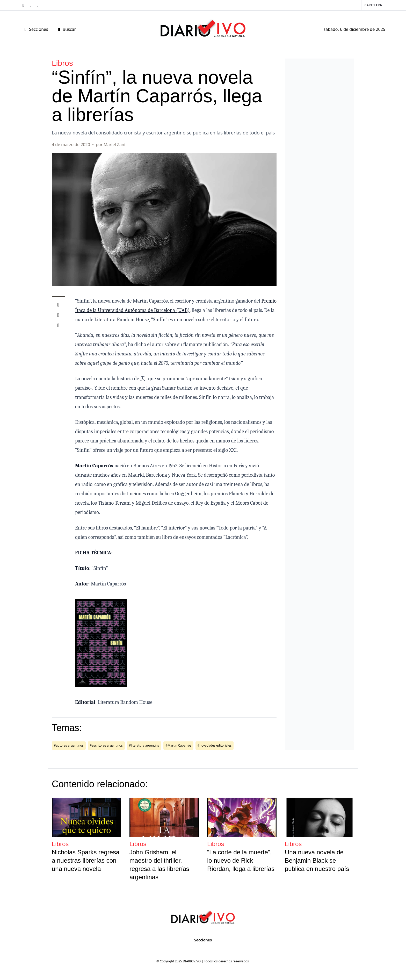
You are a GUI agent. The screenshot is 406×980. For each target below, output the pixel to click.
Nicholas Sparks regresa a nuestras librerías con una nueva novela (86, 860)
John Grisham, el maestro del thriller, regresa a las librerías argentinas (159, 865)
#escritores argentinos (106, 745)
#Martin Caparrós (178, 745)
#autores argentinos (69, 745)
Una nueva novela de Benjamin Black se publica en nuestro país (317, 860)
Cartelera (373, 5)
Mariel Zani (114, 145)
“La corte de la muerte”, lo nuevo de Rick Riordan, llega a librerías (241, 860)
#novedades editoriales (215, 745)
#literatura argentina (144, 745)
